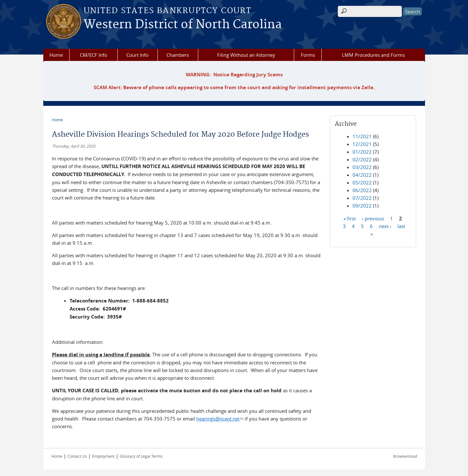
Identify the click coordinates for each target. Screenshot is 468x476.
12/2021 (362, 144)
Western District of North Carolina (183, 25)
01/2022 (362, 152)
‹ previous (373, 218)
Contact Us (77, 456)
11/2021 (362, 136)
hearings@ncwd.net (220, 419)
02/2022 (362, 159)
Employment (103, 456)
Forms (308, 55)
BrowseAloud (405, 456)
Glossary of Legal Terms (141, 456)
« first (350, 218)
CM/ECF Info (94, 55)
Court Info (137, 55)
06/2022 (362, 190)
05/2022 (362, 183)
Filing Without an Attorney (246, 55)
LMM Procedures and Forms (373, 55)
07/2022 (362, 198)
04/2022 (362, 175)
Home (56, 55)
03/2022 (362, 167)
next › (385, 226)
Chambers (178, 55)
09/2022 (362, 206)
